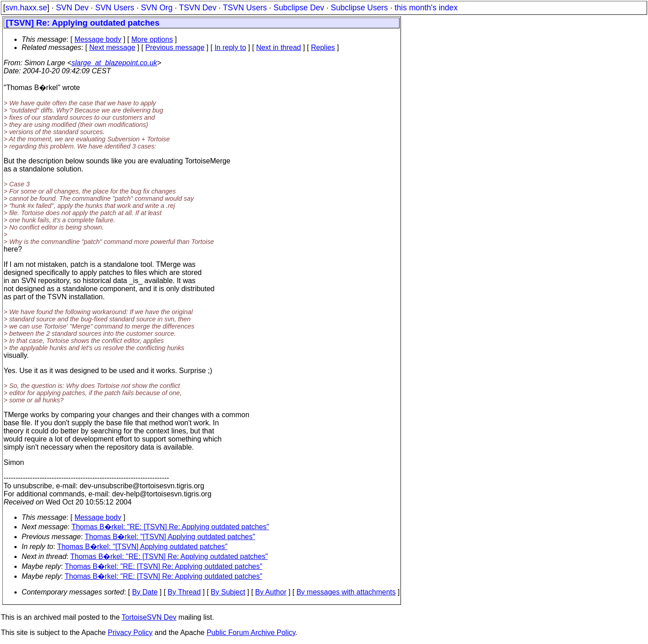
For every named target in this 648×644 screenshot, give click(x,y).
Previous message (175, 47)
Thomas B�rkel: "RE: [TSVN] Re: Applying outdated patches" (170, 527)
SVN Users (115, 8)
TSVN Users (245, 8)
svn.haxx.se (26, 8)
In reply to (230, 47)
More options (152, 39)
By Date (145, 592)
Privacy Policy (130, 633)
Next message (112, 47)
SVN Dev (72, 8)
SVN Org (157, 8)
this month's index (426, 8)
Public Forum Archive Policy (251, 633)
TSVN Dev (198, 8)
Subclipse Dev (299, 8)
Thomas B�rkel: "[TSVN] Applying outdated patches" (170, 537)
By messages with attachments (346, 592)
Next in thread (279, 47)
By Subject (228, 592)
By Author (271, 592)
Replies (323, 47)
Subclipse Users (359, 8)
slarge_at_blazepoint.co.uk (114, 63)
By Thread (184, 592)
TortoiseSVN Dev (149, 617)
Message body (98, 39)
